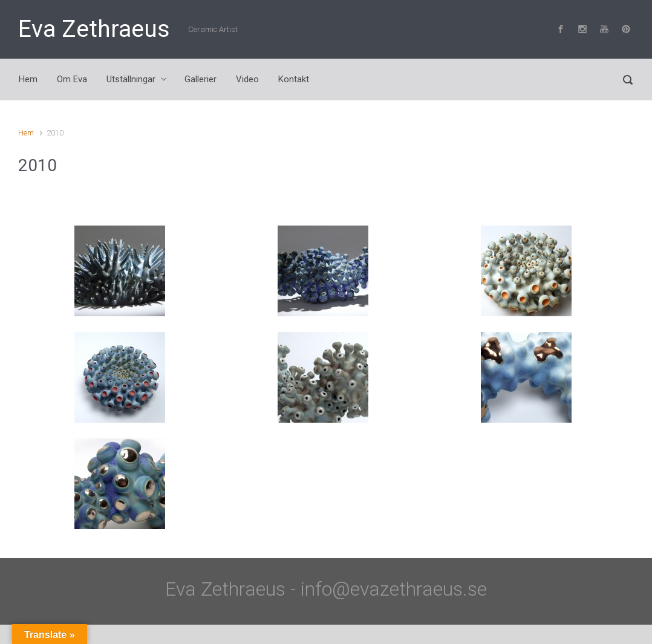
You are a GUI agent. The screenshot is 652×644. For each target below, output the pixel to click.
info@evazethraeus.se (394, 589)
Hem (26, 133)
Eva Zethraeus (94, 29)
